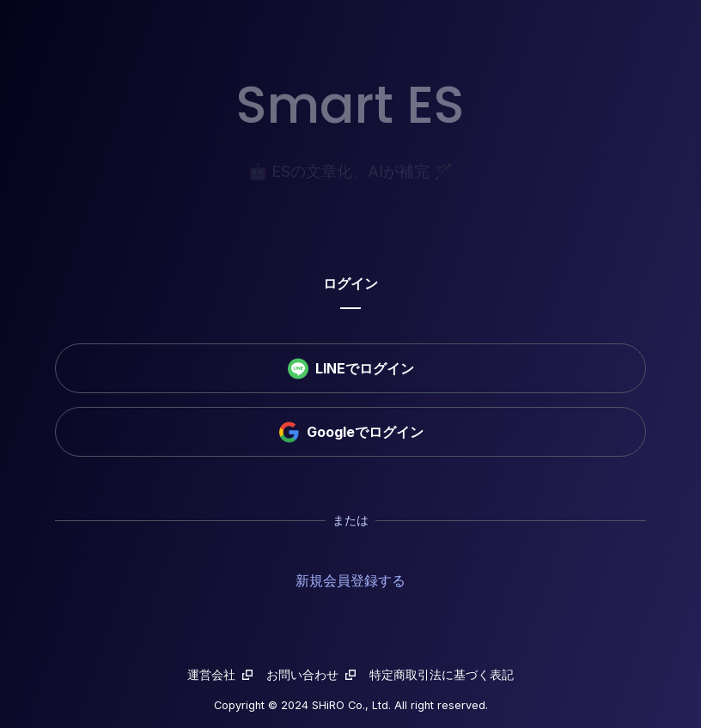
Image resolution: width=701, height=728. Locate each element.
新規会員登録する (350, 580)
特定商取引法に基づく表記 (442, 674)
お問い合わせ (311, 674)
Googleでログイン (351, 432)
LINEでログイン (351, 369)
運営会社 (220, 674)
